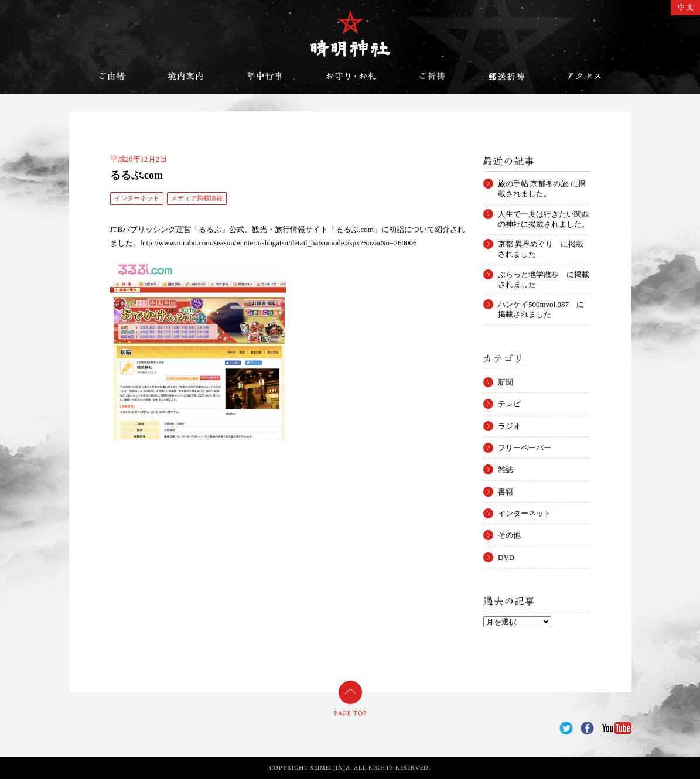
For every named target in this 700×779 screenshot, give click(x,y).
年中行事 (265, 76)
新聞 (506, 382)
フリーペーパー (525, 448)
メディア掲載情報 (197, 198)
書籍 (506, 492)
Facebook (587, 728)
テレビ (509, 404)
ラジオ (509, 426)
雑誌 (506, 469)
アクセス (584, 76)
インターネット (137, 198)
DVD (506, 557)
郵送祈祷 (506, 76)
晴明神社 (350, 33)
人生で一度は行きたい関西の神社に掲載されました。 (544, 214)
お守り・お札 (351, 76)
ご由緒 (112, 76)
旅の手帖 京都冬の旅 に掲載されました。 (542, 184)
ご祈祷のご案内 (432, 76)
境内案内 (186, 76)
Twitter (566, 728)
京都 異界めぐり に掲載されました (541, 244)
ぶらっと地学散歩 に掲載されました (544, 275)
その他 (509, 535)
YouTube (617, 728)
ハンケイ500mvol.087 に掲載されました (541, 305)
